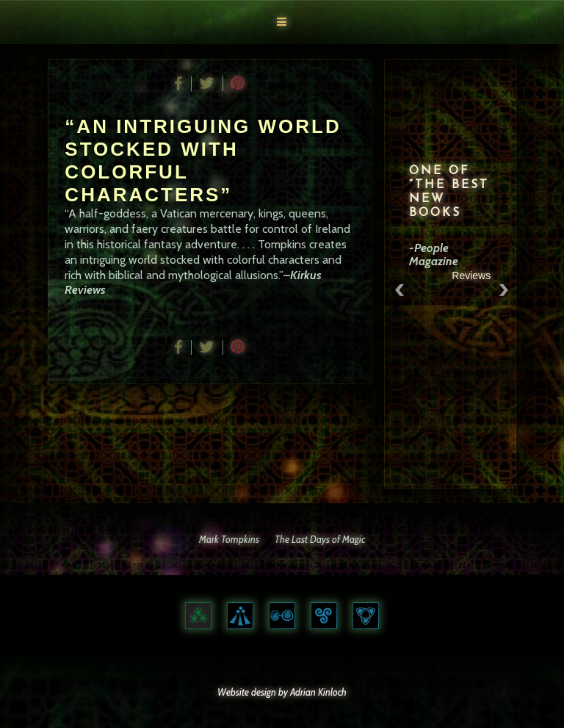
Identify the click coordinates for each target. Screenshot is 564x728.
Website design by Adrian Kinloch (282, 692)
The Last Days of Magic (320, 539)
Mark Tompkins (229, 539)
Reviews (476, 275)
